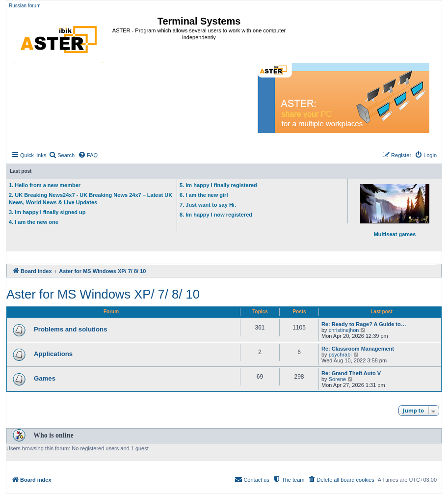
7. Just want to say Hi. (208, 205)
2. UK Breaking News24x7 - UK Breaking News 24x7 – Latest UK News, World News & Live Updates (91, 199)
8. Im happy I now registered (216, 215)
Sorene (337, 379)
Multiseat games (395, 211)
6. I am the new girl (204, 195)
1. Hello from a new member (45, 185)
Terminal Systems (199, 21)
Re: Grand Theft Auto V (351, 373)
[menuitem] (62, 155)
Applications (53, 354)
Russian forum (25, 6)
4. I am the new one (34, 222)
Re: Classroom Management (358, 349)
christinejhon (344, 330)
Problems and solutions (70, 329)
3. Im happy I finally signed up (47, 212)
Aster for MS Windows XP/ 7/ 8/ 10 (103, 294)
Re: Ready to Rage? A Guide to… (364, 324)
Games (45, 378)
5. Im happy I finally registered (218, 185)
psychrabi (340, 355)
